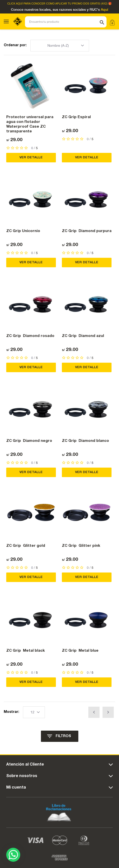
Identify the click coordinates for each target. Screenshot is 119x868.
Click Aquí (15, 4)
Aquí (104, 10)
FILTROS (63, 736)
